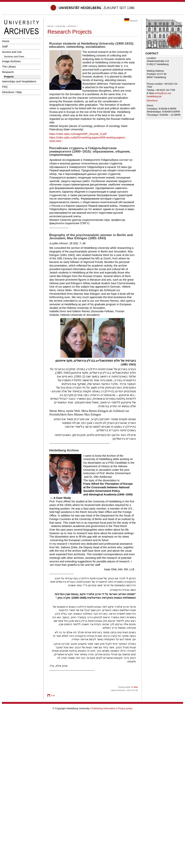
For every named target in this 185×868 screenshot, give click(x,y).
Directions (152, 101)
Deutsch (131, 21)
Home (6, 41)
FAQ (5, 87)
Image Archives (11, 61)
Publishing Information (103, 708)
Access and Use (12, 52)
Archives (72, 26)
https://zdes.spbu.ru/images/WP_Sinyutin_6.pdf (78, 134)
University (61, 26)
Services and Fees (14, 57)
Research (8, 72)
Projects (9, 77)
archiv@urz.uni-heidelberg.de (159, 95)
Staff (5, 46)
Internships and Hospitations (19, 81)
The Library (9, 67)
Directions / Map (12, 92)
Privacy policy (125, 708)
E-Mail (135, 687)
